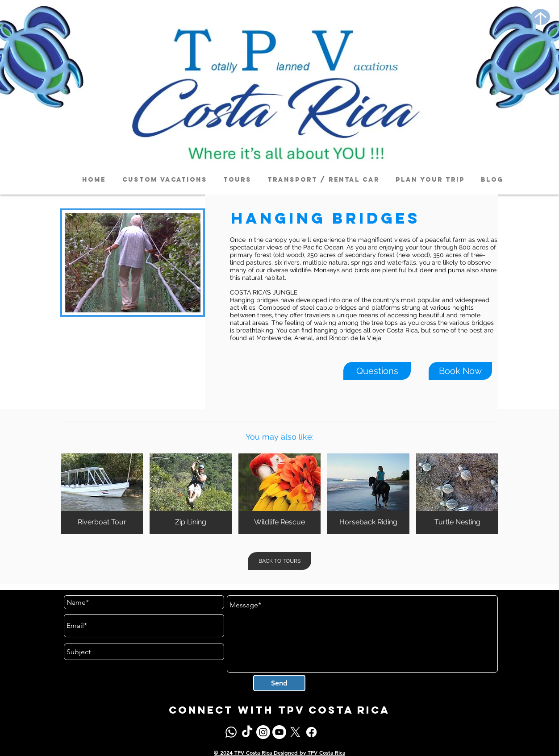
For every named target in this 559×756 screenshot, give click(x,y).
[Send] (279, 683)
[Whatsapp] (231, 732)
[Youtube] (279, 732)
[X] (295, 732)
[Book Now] (460, 371)
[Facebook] (311, 732)
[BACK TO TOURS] (279, 561)
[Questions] (377, 371)
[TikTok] (247, 732)
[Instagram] (263, 732)
